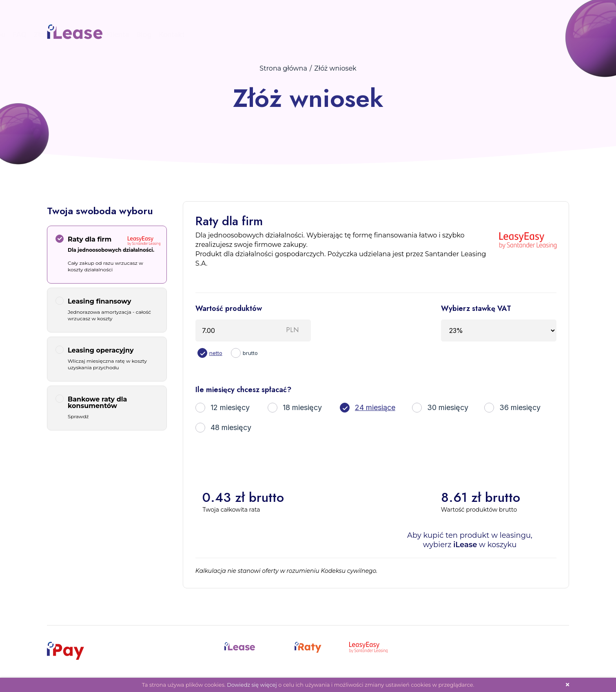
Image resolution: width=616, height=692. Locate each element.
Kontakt (536, 35)
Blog (509, 35)
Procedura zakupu (339, 35)
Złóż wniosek (421, 35)
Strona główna (283, 68)
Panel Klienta (472, 35)
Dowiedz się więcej (252, 685)
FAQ (384, 35)
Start (294, 35)
